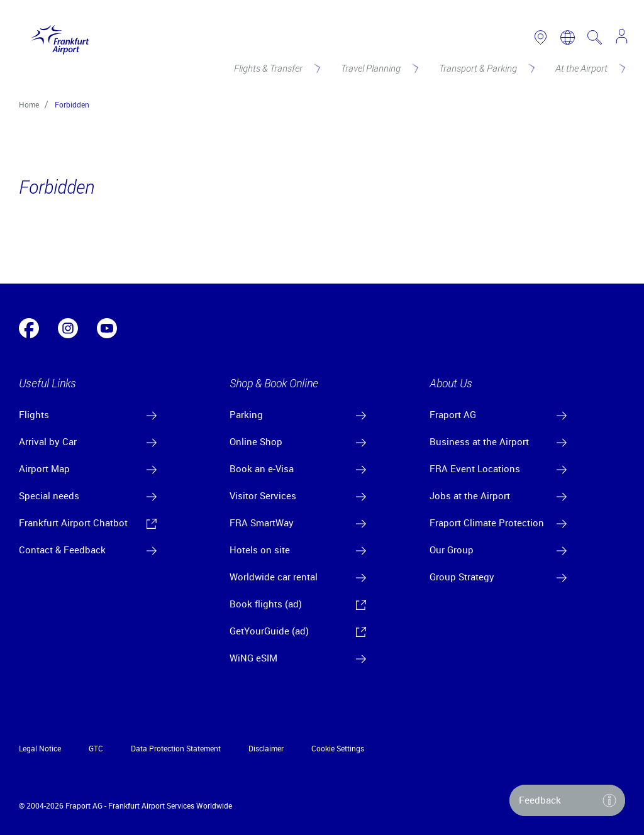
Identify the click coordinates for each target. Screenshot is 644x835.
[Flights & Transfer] (276, 68)
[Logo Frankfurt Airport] (57, 37)
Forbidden (72, 104)
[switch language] (568, 37)
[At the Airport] (589, 68)
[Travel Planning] (379, 68)
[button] (567, 800)
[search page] (595, 37)
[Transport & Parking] (486, 68)
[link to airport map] (541, 37)
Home (29, 104)
